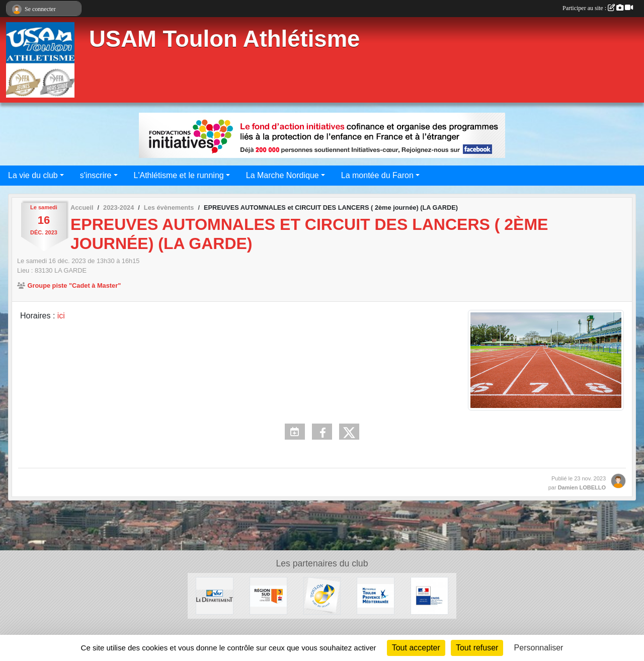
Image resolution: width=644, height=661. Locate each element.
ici (61, 316)
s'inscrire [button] (96, 175)
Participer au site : (598, 8)
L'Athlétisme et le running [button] (179, 175)
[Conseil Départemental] (215, 595)
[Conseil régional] (268, 595)
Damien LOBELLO (582, 487)
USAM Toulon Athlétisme (224, 39)
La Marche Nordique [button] (283, 175)
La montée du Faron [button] (377, 175)
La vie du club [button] (33, 175)
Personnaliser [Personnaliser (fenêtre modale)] (539, 648)
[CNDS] (429, 595)
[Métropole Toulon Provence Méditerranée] (376, 595)
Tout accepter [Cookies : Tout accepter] (416, 648)
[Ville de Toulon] (322, 595)
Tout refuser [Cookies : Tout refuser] (477, 648)
